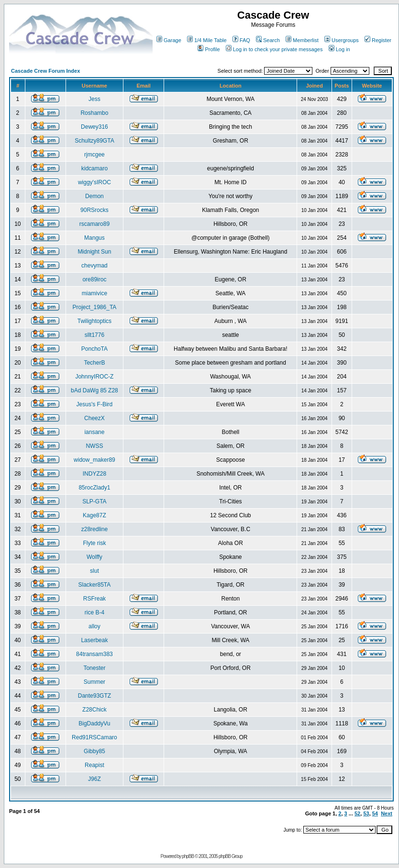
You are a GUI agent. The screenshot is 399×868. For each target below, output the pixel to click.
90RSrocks (94, 210)
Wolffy (94, 557)
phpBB (188, 856)
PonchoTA (94, 349)
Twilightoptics (94, 321)
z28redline (94, 529)
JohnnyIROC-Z (94, 377)
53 (366, 813)
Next (387, 813)
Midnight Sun (94, 252)
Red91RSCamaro (94, 737)
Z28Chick (94, 710)
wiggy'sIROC (94, 182)
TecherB (94, 363)
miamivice (94, 293)
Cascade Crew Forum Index (45, 71)
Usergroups (342, 40)
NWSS (94, 446)
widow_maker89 (94, 460)
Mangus (94, 238)
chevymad (94, 266)
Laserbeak (94, 640)
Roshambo (94, 113)
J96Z (94, 779)
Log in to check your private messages (274, 49)
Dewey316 (94, 127)
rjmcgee (94, 155)
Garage (169, 40)
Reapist (94, 765)
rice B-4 (94, 612)
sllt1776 (94, 335)
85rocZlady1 (94, 488)
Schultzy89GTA (94, 141)
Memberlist (302, 40)
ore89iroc (94, 279)
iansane (94, 432)
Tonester (94, 668)
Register (378, 40)
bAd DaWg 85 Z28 (94, 390)
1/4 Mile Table (207, 40)
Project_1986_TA (94, 307)
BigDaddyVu (94, 723)
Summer (94, 682)
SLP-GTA (94, 501)
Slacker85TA (95, 585)
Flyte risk (94, 543)
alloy (94, 626)
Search (268, 40)
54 (375, 813)
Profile (209, 49)
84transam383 (94, 654)
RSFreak (94, 599)
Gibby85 (94, 751)
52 (357, 813)
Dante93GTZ (94, 696)
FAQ (241, 40)
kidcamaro (94, 168)
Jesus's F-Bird (95, 404)
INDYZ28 (94, 474)
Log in (339, 49)
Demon (94, 196)
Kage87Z (94, 515)
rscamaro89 (94, 224)
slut (94, 571)
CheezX (94, 418)
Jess (94, 99)
